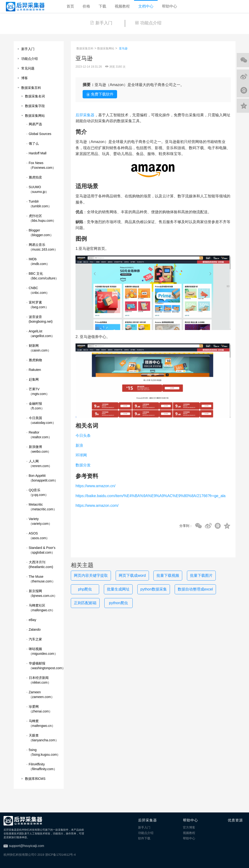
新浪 (79, 445)
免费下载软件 (100, 94)
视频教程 (122, 6)
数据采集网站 (106, 48)
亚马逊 (123, 48)
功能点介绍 (148, 23)
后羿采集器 (85, 115)
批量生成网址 (118, 589)
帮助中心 (169, 6)
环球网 (81, 455)
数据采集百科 (85, 48)
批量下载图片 (201, 575)
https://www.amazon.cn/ (95, 486)
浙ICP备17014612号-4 (60, 855)
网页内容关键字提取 (91, 575)
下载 (102, 6)
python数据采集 (154, 589)
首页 (70, 6)
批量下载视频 (168, 575)
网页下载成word (132, 575)
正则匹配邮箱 (85, 603)
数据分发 (83, 465)
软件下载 (144, 838)
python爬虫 (118, 603)
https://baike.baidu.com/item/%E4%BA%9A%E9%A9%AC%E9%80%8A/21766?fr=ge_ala (150, 496)
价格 (86, 6)
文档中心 (146, 6)
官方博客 (189, 827)
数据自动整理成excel (195, 589)
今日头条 (83, 436)
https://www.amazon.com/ (97, 506)
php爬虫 (85, 589)
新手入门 (101, 23)
